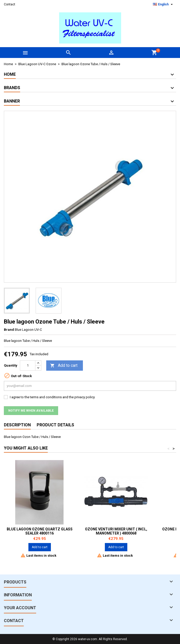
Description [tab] (17, 425)
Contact (10, 4)
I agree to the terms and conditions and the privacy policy (52, 397)
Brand (9, 330)
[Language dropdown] (163, 4)
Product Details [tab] (55, 425)
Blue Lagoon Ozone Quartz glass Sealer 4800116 (40, 531)
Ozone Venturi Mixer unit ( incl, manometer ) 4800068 (116, 531)
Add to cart (64, 366)
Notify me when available (31, 411)
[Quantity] (28, 366)
